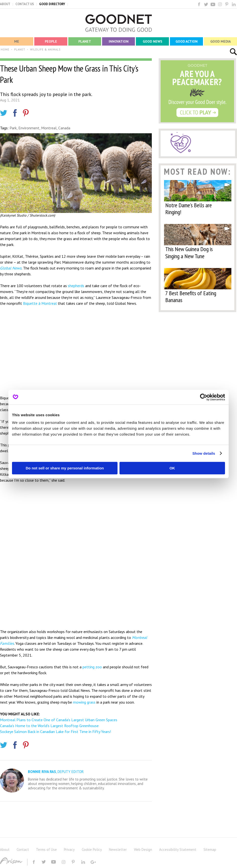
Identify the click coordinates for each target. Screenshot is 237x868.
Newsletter (118, 850)
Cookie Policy (92, 850)
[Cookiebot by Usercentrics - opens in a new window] (204, 397)
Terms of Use (46, 850)
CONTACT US (25, 4)
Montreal (49, 128)
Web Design (143, 850)
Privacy (69, 850)
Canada (64, 128)
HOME (5, 49)
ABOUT (5, 4)
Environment (29, 128)
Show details (204, 453)
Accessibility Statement (178, 850)
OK (172, 468)
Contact (23, 850)
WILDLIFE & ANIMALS (45, 49)
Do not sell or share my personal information (65, 468)
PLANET (20, 49)
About (5, 850)
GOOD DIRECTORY (52, 4)
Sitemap (210, 850)
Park (13, 128)
